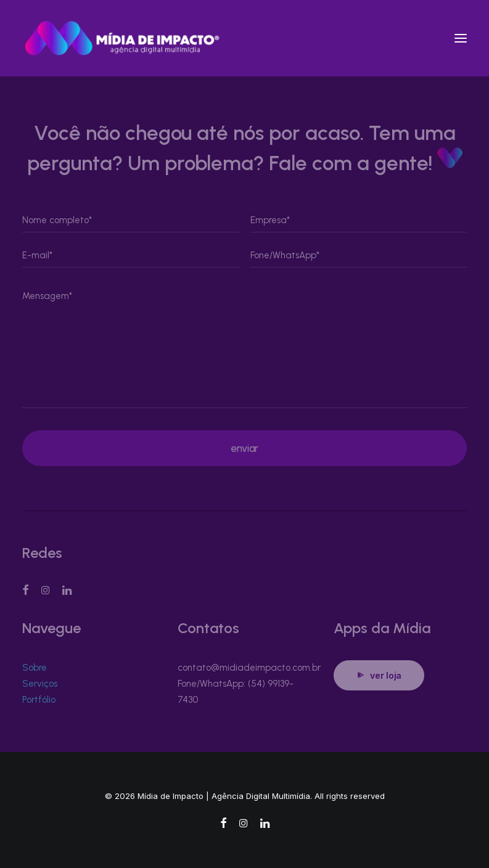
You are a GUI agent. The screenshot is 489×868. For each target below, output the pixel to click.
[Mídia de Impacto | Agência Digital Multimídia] (122, 38)
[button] (461, 38)
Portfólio (39, 700)
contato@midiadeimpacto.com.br (249, 668)
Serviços (40, 684)
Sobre (35, 668)
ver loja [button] (379, 675)
